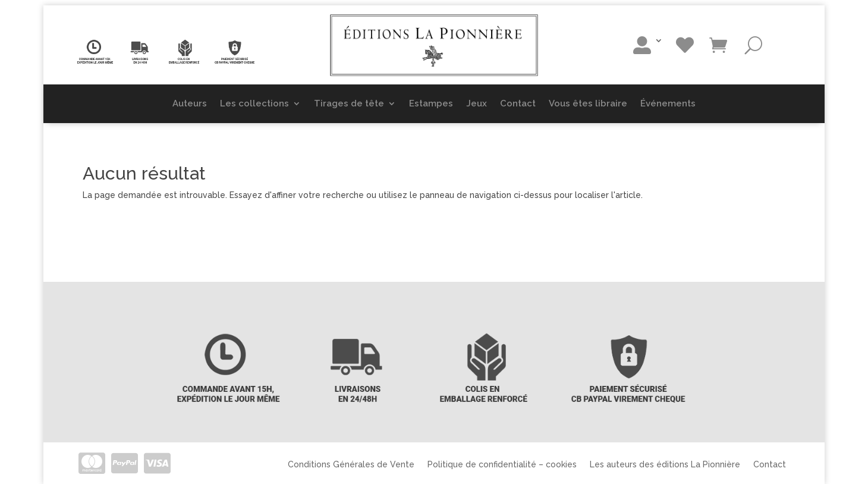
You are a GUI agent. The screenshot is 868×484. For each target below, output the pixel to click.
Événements (668, 103)
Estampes (431, 103)
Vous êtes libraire (588, 103)
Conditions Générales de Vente (351, 464)
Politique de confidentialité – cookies (502, 464)
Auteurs (190, 103)
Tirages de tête (349, 103)
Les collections (254, 103)
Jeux (477, 103)
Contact (518, 103)
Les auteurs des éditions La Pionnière (665, 464)
